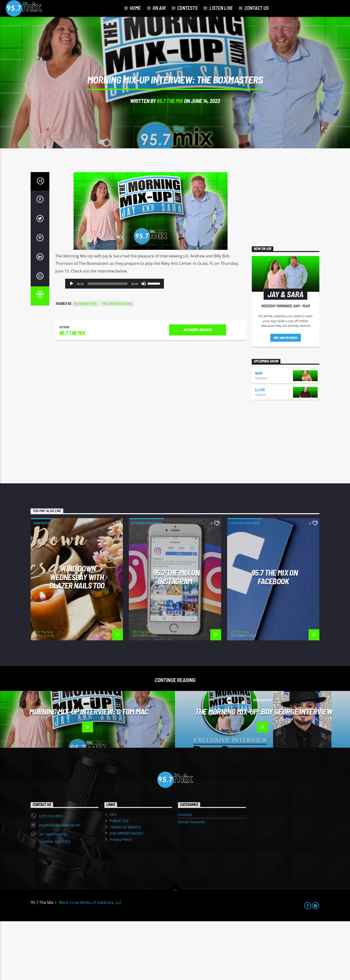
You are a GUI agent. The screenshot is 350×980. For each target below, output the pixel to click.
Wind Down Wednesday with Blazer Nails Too (77, 636)
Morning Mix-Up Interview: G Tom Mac (89, 770)
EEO (113, 873)
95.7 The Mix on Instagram (176, 636)
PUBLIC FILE (119, 880)
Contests (187, 8)
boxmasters (85, 363)
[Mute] (144, 343)
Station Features (175, 96)
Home (135, 8)
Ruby (259, 432)
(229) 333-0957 (51, 875)
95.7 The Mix (170, 130)
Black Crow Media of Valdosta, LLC (90, 961)
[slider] (107, 343)
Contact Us (257, 8)
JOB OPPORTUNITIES (127, 892)
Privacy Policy (121, 898)
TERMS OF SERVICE (125, 886)
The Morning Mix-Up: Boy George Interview (264, 770)
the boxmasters (117, 363)
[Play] (72, 343)
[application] (115, 343)
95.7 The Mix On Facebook (274, 636)
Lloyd (260, 449)
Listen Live (221, 8)
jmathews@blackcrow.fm (60, 884)
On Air (159, 8)
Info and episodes (286, 397)
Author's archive (198, 389)
